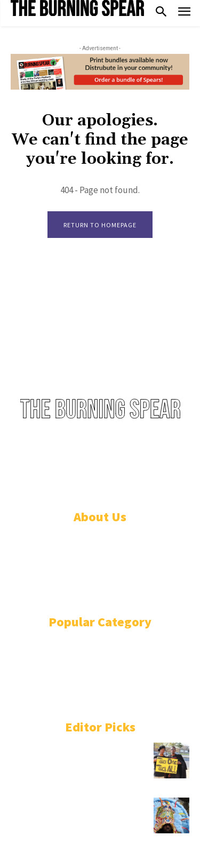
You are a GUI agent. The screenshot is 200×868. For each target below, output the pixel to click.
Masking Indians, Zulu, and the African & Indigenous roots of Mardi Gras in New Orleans (67, 813)
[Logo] (77, 8)
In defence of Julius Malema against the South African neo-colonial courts (78, 758)
